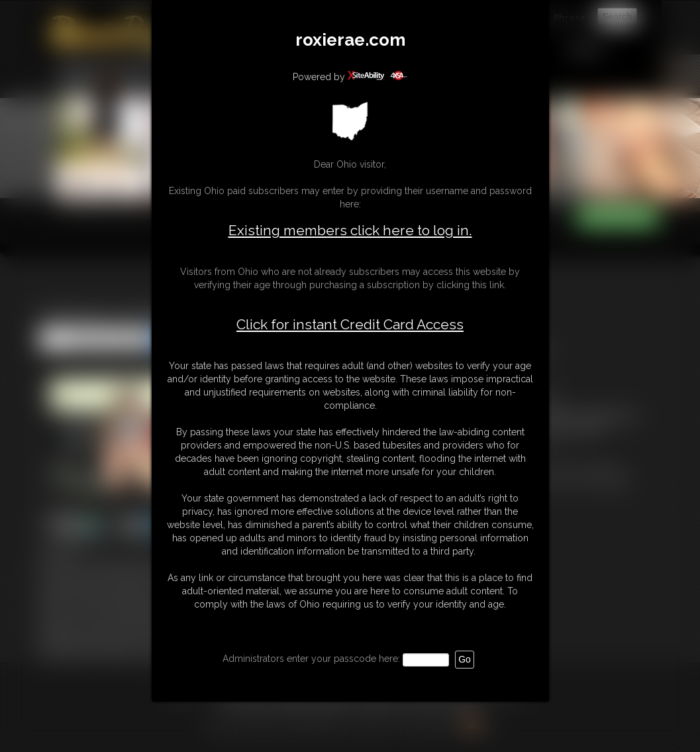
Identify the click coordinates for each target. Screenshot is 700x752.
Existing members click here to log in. (350, 230)
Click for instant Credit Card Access (350, 325)
